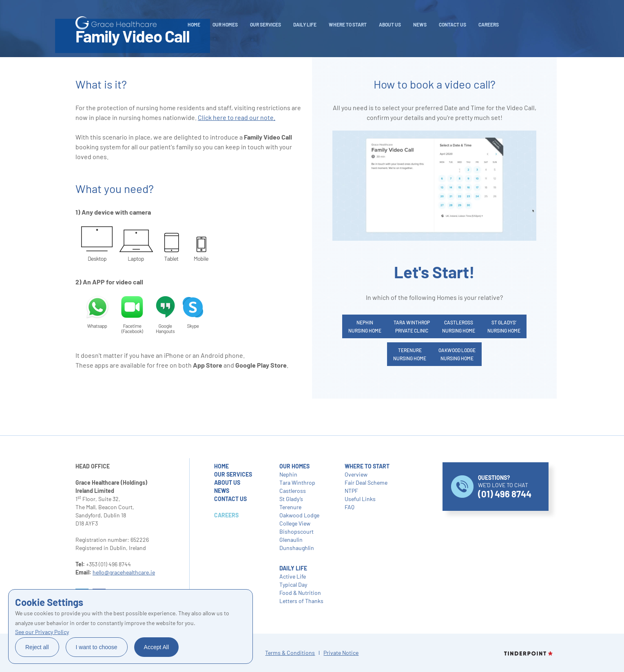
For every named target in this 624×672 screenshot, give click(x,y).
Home (194, 24)
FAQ (350, 507)
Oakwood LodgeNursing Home (457, 354)
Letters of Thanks (301, 601)
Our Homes (225, 24)
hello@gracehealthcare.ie (124, 572)
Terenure (290, 507)
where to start (367, 466)
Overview (356, 474)
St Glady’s (291, 499)
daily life (305, 24)
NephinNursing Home (365, 326)
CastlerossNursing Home (459, 326)
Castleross (293, 491)
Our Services (266, 24)
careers (489, 24)
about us (227, 482)
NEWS (420, 24)
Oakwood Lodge (299, 515)
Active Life (293, 576)
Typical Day (293, 584)
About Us (390, 24)
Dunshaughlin (297, 548)
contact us (230, 499)
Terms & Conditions (290, 653)
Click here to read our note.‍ (237, 117)
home (221, 466)
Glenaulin (291, 540)
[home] (116, 23)
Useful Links (360, 499)
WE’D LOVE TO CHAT (505, 487)
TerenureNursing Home (410, 354)
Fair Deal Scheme (366, 482)
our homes (294, 466)
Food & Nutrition (300, 593)
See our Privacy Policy (42, 632)
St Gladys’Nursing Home (504, 326)
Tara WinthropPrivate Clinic (412, 326)
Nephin (288, 474)
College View (295, 523)
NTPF (351, 491)
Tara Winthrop (297, 482)
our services (233, 474)
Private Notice (341, 653)
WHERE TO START (348, 24)
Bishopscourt (297, 531)
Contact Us (453, 24)
